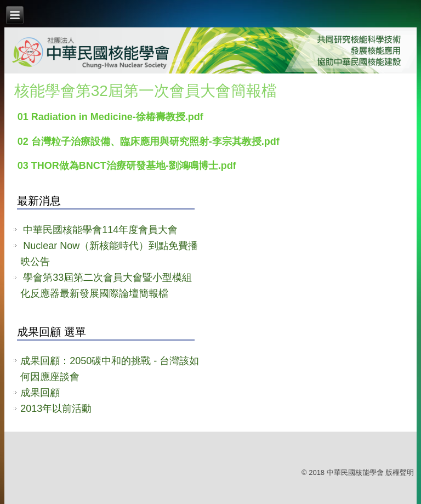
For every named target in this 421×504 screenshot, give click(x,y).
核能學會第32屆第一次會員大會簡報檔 (146, 91)
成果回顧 (40, 393)
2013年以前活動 (56, 409)
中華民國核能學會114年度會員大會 (100, 230)
